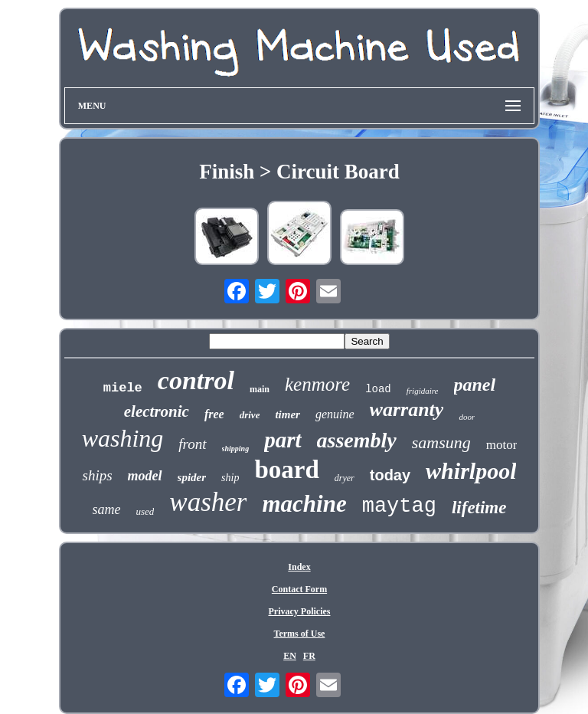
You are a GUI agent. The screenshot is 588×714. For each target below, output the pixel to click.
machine (304, 504)
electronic (157, 411)
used (145, 511)
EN (290, 656)
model (145, 476)
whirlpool (471, 471)
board (286, 470)
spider (192, 477)
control (196, 380)
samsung (441, 442)
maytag (399, 506)
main (260, 389)
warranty (407, 409)
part (283, 440)
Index (299, 567)
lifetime (479, 508)
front (192, 444)
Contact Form (299, 589)
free (214, 414)
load (378, 389)
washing (123, 438)
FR (309, 656)
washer (208, 502)
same (107, 509)
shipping (236, 449)
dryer (345, 478)
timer (287, 414)
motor (502, 445)
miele (123, 388)
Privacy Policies (299, 611)
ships (97, 475)
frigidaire (423, 391)
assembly (357, 440)
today (390, 475)
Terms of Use (300, 634)
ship (230, 478)
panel (475, 385)
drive (250, 415)
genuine (335, 414)
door (467, 417)
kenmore (317, 384)
